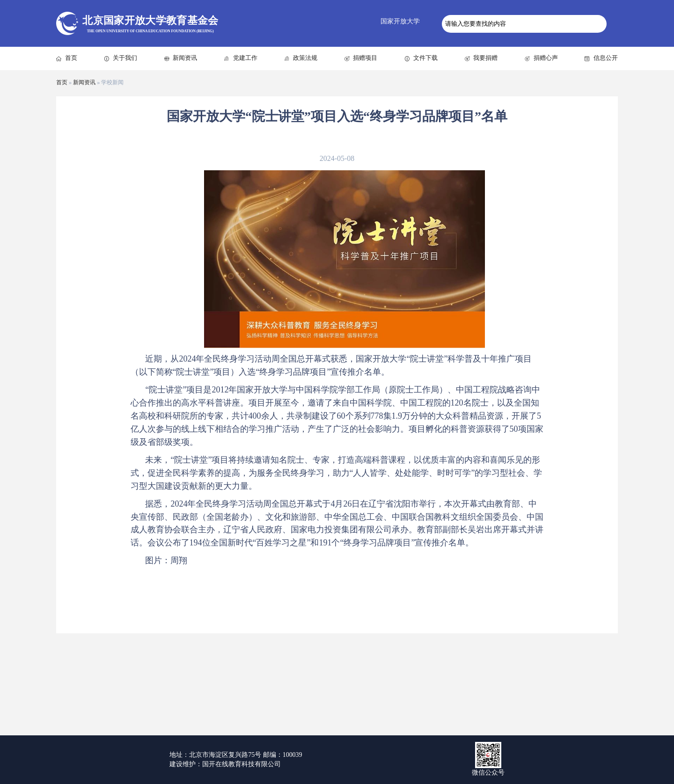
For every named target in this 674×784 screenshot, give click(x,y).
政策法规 (305, 58)
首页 (71, 58)
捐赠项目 (365, 58)
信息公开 (606, 58)
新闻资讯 (185, 58)
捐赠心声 (546, 58)
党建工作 (245, 58)
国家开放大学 (400, 21)
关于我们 (125, 58)
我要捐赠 (485, 58)
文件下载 (425, 58)
